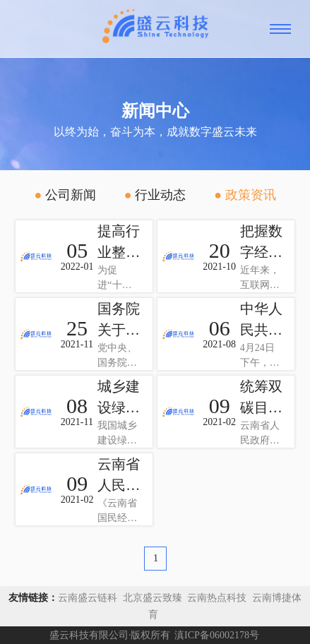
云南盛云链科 (88, 598)
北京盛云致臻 (152, 598)
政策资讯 (245, 195)
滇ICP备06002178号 (217, 635)
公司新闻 (65, 195)
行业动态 (155, 195)
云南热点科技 (218, 598)
